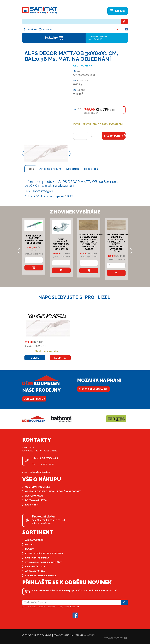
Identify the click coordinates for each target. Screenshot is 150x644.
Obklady (30, 196)
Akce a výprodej (35, 540)
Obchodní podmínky (38, 487)
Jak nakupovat (34, 496)
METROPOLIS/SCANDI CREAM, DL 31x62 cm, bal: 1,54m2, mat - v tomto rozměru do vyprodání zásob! (119, 243)
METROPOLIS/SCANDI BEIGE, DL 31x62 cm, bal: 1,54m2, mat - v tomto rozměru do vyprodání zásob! (91, 242)
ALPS (70, 196)
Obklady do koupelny (51, 196)
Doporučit (73, 169)
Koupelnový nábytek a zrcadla (44, 553)
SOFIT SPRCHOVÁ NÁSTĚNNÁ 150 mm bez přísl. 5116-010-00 (61, 244)
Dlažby (29, 549)
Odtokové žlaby (35, 571)
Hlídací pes (91, 169)
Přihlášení (30, 29)
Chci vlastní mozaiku (94, 389)
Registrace (46, 29)
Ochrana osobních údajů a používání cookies (53, 491)
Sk (122, 29)
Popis (30, 169)
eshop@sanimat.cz (40, 472)
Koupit (60, 358)
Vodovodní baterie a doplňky (43, 562)
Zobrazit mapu (34, 399)
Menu (118, 11)
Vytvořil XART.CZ (116, 638)
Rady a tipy (32, 505)
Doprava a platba (36, 500)
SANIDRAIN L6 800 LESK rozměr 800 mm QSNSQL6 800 (34, 239)
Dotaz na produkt (50, 169)
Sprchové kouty (35, 567)
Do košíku (115, 136)
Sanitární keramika (37, 558)
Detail (35, 358)
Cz (117, 29)
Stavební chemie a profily (41, 575)
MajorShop (90, 635)
